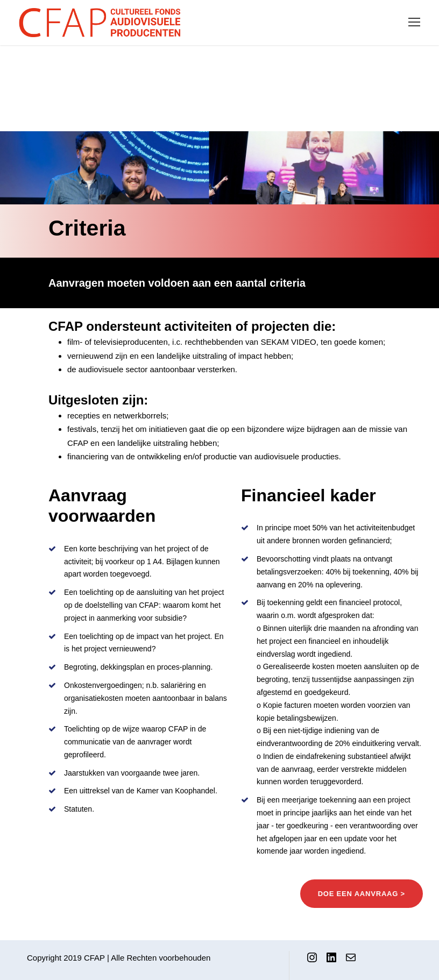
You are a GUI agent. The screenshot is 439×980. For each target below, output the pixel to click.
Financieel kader (309, 495)
